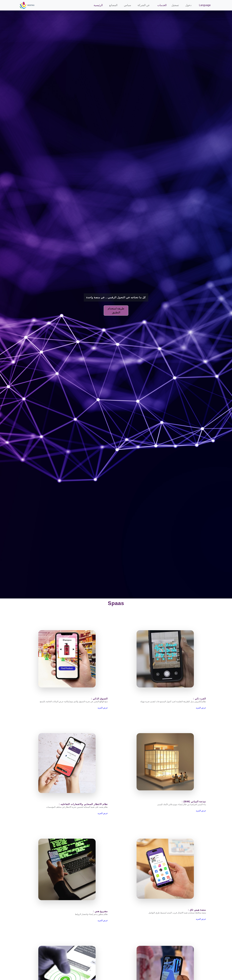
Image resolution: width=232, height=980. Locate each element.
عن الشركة (144, 5)
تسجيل (175, 5)
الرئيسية (98, 5)
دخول (188, 5)
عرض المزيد (103, 708)
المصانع (113, 5)
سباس (127, 5)
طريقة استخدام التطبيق (116, 310)
